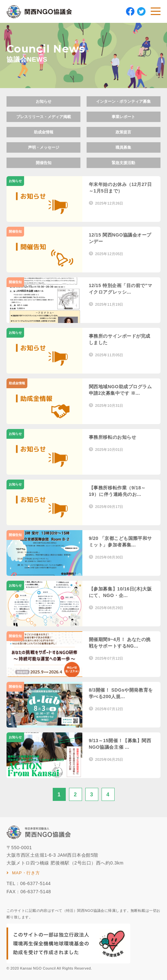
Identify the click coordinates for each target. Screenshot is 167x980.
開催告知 (44, 163)
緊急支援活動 (123, 163)
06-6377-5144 (35, 883)
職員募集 (123, 147)
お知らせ (44, 101)
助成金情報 (44, 132)
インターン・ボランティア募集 (123, 101)
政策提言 (123, 132)
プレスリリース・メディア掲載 (44, 117)
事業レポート (123, 117)
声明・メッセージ (44, 147)
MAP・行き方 (26, 873)
